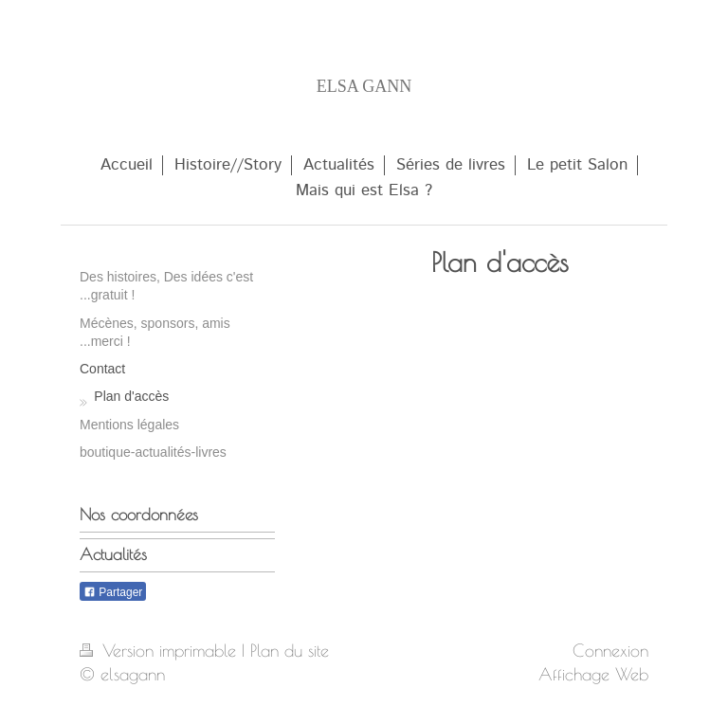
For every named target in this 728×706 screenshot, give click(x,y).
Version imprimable (161, 650)
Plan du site (290, 650)
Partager (113, 592)
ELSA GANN (364, 86)
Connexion (610, 650)
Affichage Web (593, 674)
